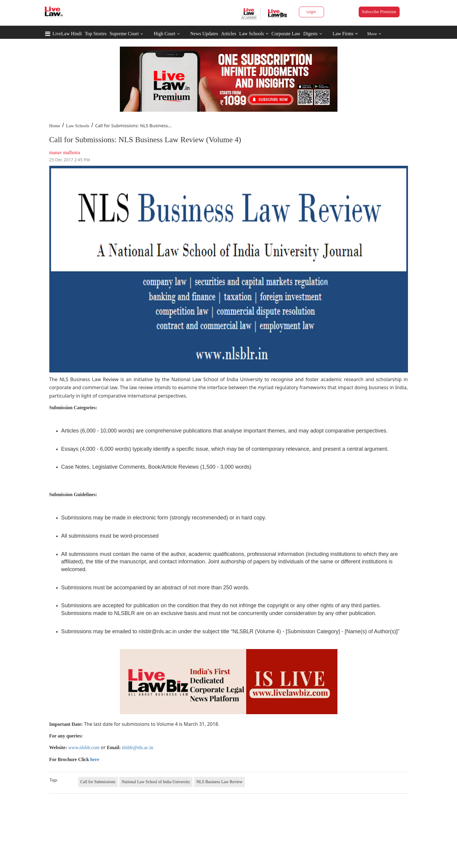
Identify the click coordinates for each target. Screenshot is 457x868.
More (374, 34)
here (95, 759)
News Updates (204, 34)
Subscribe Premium (379, 12)
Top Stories (96, 34)
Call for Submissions (98, 782)
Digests (311, 34)
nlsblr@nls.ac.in (138, 747)
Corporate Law (286, 34)
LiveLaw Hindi (67, 34)
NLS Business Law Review (219, 782)
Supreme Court (124, 34)
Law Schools (254, 34)
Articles (229, 34)
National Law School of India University (156, 782)
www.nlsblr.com (84, 747)
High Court (164, 34)
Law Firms (345, 34)
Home (55, 126)
